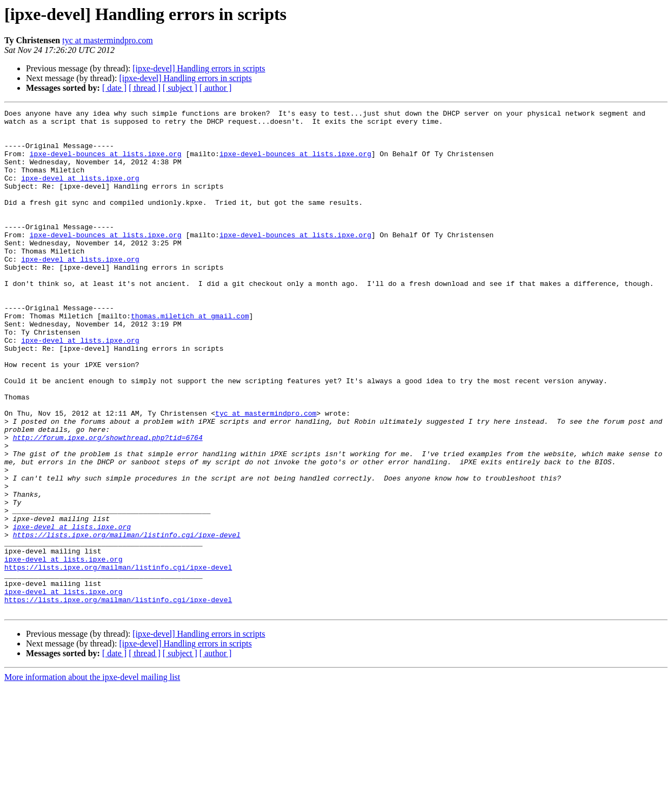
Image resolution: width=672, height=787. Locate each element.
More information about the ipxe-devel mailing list (92, 778)
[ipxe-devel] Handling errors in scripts (199, 68)
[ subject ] (180, 88)
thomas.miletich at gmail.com (190, 358)
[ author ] (216, 88)
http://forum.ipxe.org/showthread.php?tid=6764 (108, 504)
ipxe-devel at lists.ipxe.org (80, 192)
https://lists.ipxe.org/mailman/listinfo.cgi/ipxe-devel (127, 621)
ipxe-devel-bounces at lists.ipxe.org (106, 163)
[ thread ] (145, 88)
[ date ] (114, 88)
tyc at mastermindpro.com (108, 40)
